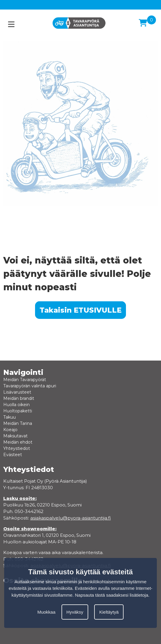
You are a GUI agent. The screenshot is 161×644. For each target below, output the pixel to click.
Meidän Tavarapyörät (25, 380)
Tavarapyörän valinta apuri (30, 386)
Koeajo (10, 430)
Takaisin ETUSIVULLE (80, 310)
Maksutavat (15, 436)
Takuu (10, 417)
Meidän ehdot (18, 442)
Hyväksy (75, 612)
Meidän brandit (19, 398)
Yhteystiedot (17, 448)
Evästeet (13, 455)
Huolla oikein (16, 405)
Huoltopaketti (18, 411)
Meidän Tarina (18, 423)
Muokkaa (46, 612)
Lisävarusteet (17, 392)
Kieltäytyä (109, 612)
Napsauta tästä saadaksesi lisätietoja (112, 595)
